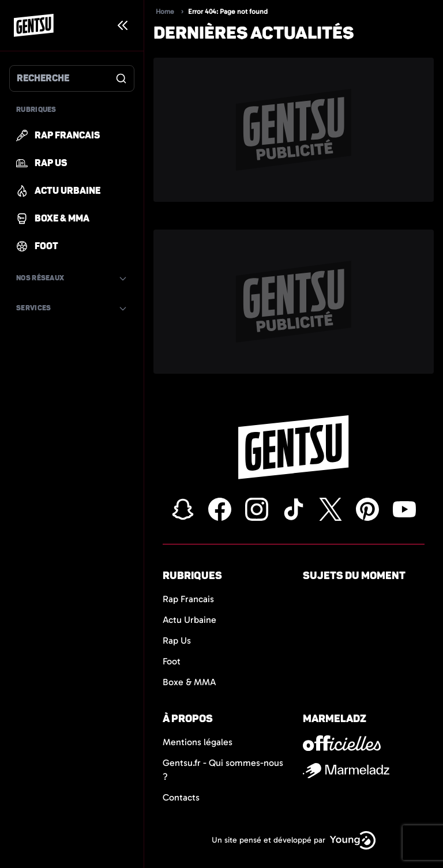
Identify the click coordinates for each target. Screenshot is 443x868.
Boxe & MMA (189, 682)
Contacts (181, 797)
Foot (172, 661)
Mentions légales (198, 742)
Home (165, 12)
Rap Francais (188, 599)
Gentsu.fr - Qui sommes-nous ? (223, 770)
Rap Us (177, 640)
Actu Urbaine (189, 620)
